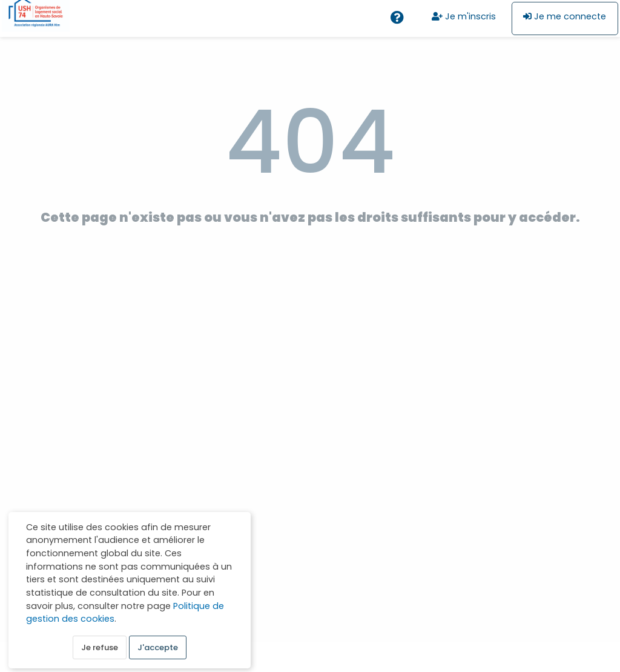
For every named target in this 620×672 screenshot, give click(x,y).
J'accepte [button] (158, 649)
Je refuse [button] (100, 649)
